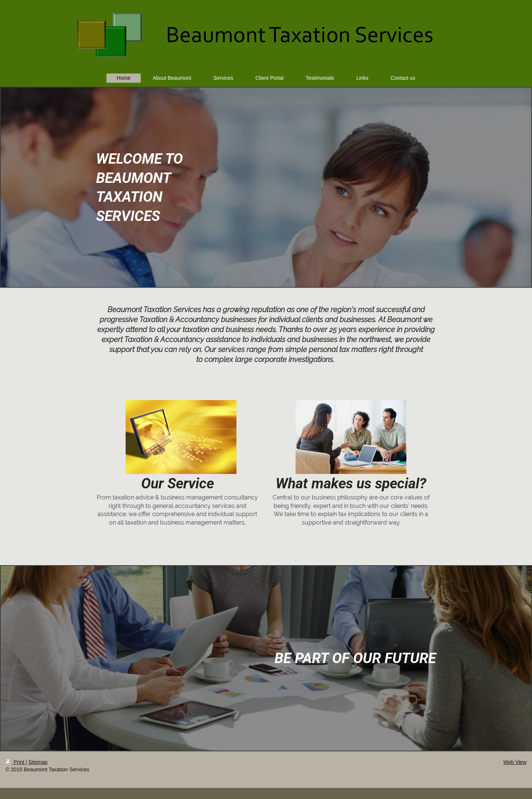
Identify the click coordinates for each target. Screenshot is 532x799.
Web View (515, 762)
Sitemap (38, 762)
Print (16, 762)
